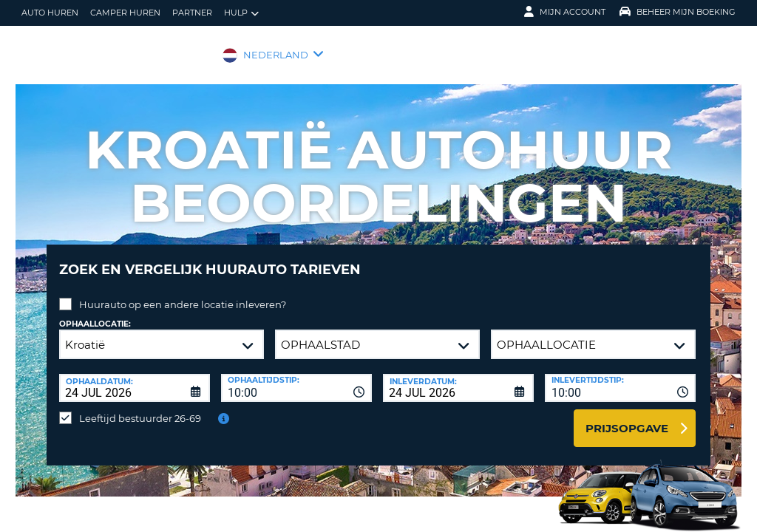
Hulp (241, 13)
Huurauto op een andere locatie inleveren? (183, 293)
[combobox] (296, 377)
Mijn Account (565, 12)
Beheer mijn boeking (678, 12)
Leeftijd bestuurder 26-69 (140, 407)
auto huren (50, 13)
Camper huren (125, 13)
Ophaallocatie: (95, 313)
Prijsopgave (627, 417)
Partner (192, 13)
